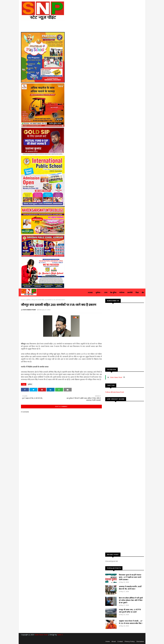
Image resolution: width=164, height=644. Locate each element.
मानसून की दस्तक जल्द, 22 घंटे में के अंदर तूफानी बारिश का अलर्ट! (130, 611)
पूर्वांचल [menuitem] (98, 292)
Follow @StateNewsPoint (115, 392)
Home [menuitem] (90, 292)
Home (23, 300)
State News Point (116, 377)
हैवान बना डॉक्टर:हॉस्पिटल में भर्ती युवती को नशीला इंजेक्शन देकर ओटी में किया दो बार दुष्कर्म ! (131, 600)
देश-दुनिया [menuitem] (113, 292)
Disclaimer (140, 641)
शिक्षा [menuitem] (137, 292)
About (114, 641)
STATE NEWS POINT (29, 310)
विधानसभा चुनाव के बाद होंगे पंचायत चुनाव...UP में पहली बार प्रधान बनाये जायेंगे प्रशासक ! (130, 577)
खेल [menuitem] (143, 292)
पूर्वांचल (28, 300)
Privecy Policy (130, 641)
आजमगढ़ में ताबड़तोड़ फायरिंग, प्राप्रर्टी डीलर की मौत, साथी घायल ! (130, 588)
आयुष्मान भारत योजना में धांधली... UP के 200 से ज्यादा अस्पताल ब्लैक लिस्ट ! (131, 622)
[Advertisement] (122, 349)
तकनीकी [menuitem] (130, 292)
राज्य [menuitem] (106, 292)
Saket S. (60, 635)
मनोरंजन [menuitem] (122, 292)
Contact (120, 641)
